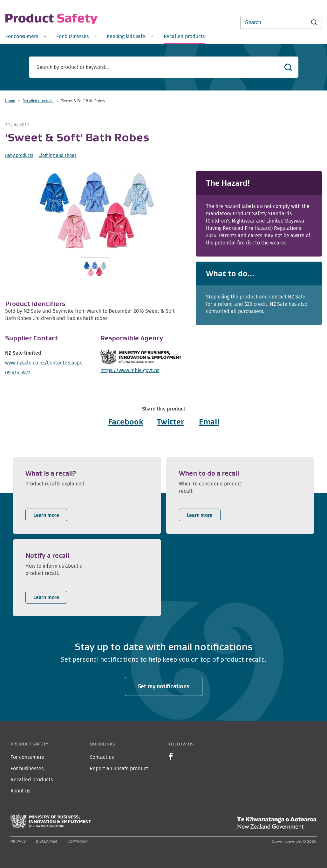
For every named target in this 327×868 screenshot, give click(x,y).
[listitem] (87, 495)
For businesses (27, 768)
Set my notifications (164, 686)
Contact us (102, 757)
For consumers (27, 757)
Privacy (18, 841)
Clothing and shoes (57, 155)
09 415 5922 (18, 373)
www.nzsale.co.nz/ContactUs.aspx (44, 363)
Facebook (126, 422)
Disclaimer (47, 841)
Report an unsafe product (119, 768)
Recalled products (38, 101)
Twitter (170, 422)
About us (20, 791)
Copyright (78, 841)
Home (10, 101)
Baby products (19, 155)
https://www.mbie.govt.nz (130, 370)
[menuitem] (26, 36)
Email (209, 422)
